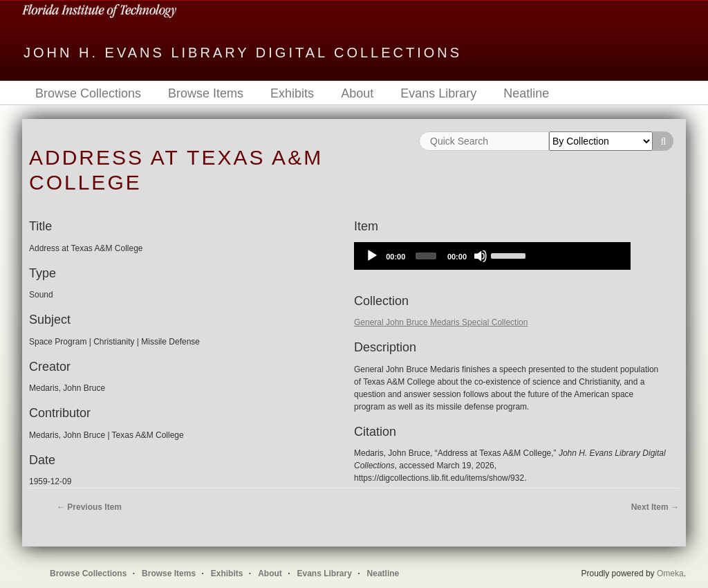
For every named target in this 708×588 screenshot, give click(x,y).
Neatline (526, 93)
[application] (492, 256)
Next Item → (655, 507)
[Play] (372, 256)
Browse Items (206, 93)
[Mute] (481, 256)
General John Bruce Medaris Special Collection (441, 322)
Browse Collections (88, 93)
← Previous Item (89, 507)
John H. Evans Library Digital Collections (243, 53)
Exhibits (292, 93)
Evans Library (438, 93)
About (357, 93)
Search (663, 141)
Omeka (670, 573)
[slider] (426, 256)
